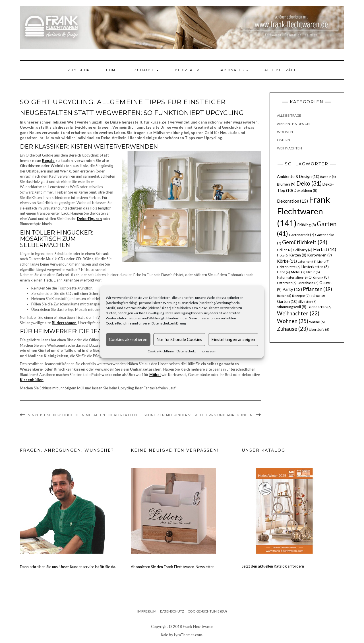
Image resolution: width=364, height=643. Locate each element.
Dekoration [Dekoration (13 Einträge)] (292, 201)
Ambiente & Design (293, 124)
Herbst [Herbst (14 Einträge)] (325, 249)
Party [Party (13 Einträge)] (292, 289)
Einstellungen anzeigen (233, 339)
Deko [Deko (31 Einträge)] (309, 183)
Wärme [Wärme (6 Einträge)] (317, 322)
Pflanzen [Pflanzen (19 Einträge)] (318, 289)
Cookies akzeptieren (128, 339)
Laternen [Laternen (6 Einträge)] (307, 261)
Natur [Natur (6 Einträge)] (313, 272)
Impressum (208, 351)
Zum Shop (79, 70)
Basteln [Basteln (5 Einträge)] (328, 177)
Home (112, 70)
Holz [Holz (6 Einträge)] (283, 255)
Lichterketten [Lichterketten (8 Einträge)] (315, 267)
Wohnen (285, 132)
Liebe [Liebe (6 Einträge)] (284, 272)
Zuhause (146, 70)
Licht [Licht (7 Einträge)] (323, 261)
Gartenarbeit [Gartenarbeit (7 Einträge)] (302, 235)
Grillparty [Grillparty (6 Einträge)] (303, 250)
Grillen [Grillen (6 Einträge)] (285, 250)
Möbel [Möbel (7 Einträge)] (298, 272)
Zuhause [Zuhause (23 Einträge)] (292, 329)
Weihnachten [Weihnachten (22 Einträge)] (298, 313)
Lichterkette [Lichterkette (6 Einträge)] (289, 267)
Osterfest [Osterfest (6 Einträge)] (287, 283)
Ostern (284, 140)
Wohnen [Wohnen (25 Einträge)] (293, 321)
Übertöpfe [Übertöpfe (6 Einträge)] (319, 329)
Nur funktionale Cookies (179, 339)
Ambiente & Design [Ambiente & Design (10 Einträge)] (298, 176)
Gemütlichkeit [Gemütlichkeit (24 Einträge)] (305, 242)
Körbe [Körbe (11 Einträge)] (287, 261)
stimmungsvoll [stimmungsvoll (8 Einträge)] (292, 307)
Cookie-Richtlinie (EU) (207, 611)
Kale (165, 635)
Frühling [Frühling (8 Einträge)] (307, 225)
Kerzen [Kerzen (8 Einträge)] (298, 255)
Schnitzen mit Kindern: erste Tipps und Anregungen (198, 415)
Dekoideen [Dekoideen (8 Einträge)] (306, 190)
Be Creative (189, 70)
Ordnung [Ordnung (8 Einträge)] (319, 277)
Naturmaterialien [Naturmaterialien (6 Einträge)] (292, 277)
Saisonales (233, 70)
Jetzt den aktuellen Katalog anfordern (273, 566)
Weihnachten (289, 148)
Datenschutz (186, 351)
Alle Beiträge (281, 70)
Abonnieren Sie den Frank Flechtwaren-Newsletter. (173, 567)
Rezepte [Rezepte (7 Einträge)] (301, 296)
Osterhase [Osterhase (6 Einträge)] (308, 283)
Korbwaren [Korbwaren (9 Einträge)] (319, 255)
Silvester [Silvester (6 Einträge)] (307, 302)
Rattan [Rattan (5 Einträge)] (284, 296)
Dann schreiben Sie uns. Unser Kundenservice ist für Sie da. (68, 567)
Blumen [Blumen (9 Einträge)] (286, 184)
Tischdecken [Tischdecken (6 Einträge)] (319, 307)
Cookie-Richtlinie (161, 351)
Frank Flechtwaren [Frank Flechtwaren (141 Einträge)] (303, 211)
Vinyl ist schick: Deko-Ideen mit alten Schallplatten (83, 415)
